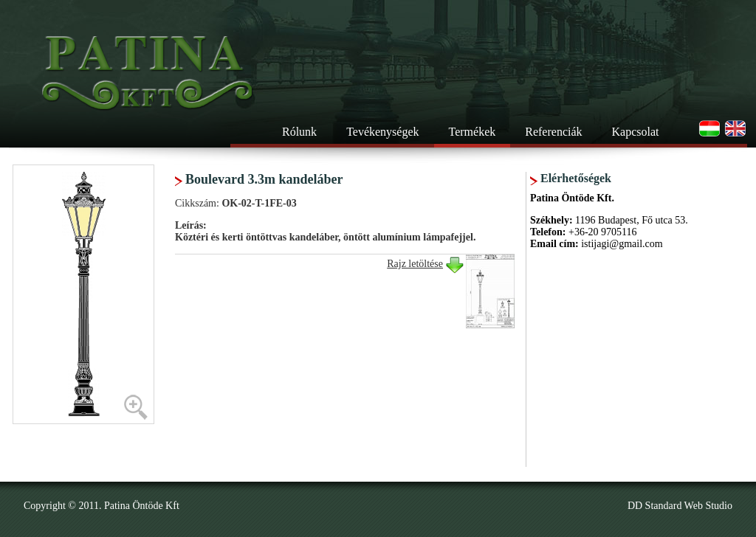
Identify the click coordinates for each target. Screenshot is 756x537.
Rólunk (299, 132)
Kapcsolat (636, 132)
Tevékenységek (382, 132)
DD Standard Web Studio (680, 506)
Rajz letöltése (415, 264)
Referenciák (553, 132)
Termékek (472, 132)
